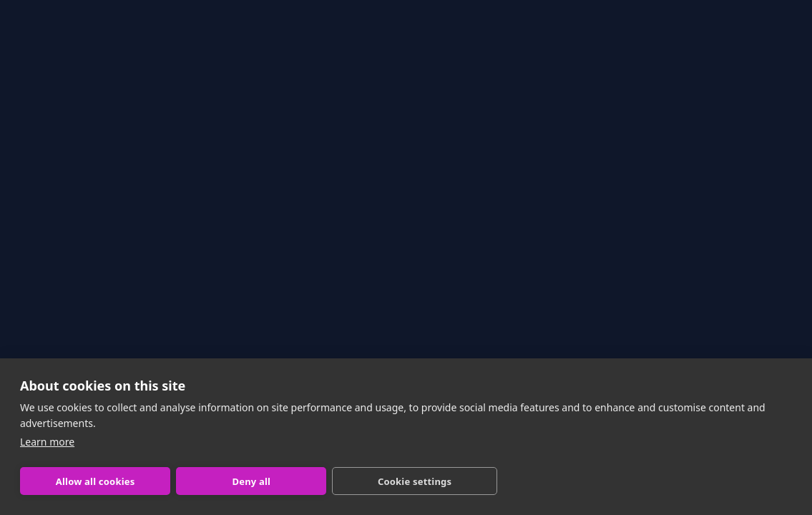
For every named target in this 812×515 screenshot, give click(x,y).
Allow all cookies (96, 481)
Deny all (251, 481)
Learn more (47, 442)
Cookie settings (415, 481)
